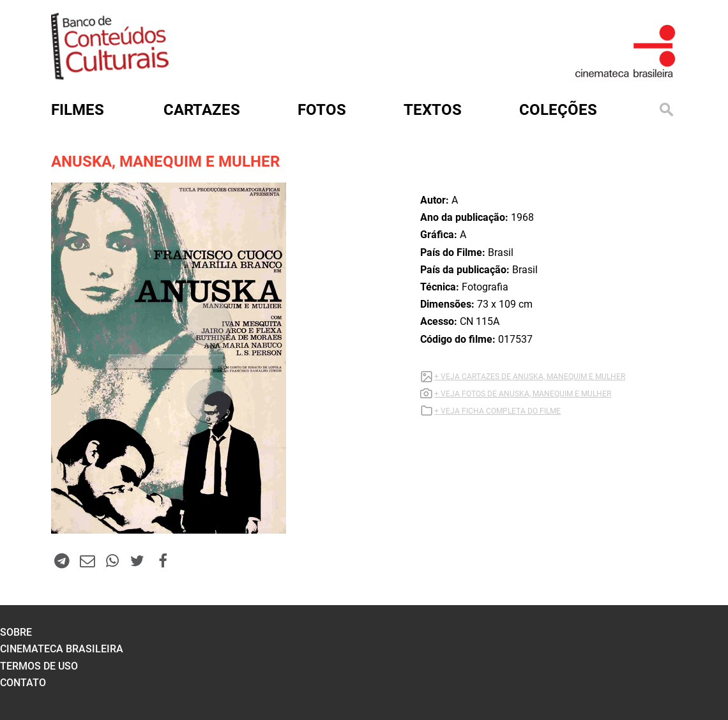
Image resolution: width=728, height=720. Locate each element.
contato (23, 683)
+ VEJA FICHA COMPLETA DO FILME (497, 411)
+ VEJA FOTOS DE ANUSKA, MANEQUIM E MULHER (523, 394)
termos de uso (39, 666)
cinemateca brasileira (62, 649)
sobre (16, 632)
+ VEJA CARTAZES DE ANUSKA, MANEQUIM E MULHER (530, 377)
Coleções (558, 110)
